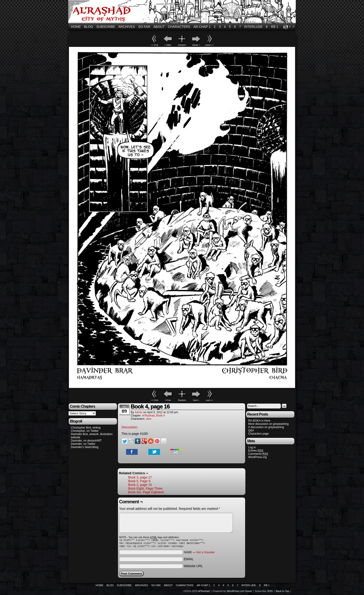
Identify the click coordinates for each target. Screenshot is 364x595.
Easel (249, 592)
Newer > (196, 45)
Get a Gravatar (205, 554)
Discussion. (130, 427)
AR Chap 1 (202, 27)
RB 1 (275, 27)
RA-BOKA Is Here (259, 421)
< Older (168, 45)
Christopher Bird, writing (86, 428)
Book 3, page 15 (140, 485)
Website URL (193, 567)
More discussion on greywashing (268, 424)
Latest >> (209, 45)
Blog (89, 27)
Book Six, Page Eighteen (146, 492)
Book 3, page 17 (140, 477)
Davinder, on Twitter (83, 444)
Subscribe (106, 27)
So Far (144, 27)
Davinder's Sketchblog (85, 447)
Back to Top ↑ (283, 592)
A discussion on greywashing (266, 427)
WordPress (233, 592)
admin (139, 412)
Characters (179, 27)
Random (182, 45)
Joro (148, 419)
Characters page (258, 434)
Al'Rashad (183, 12)
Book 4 (161, 416)
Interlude (253, 27)
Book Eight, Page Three (145, 488)
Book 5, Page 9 (139, 481)
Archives (127, 27)
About (159, 27)
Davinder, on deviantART (86, 441)
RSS (286, 27)
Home (76, 27)
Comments (258, 454)
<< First (155, 45)
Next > (196, 400)
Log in (252, 447)
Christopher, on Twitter (85, 431)
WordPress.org (257, 457)
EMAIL (189, 560)
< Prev (168, 400)
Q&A (251, 430)
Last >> (209, 400)
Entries (256, 451)
